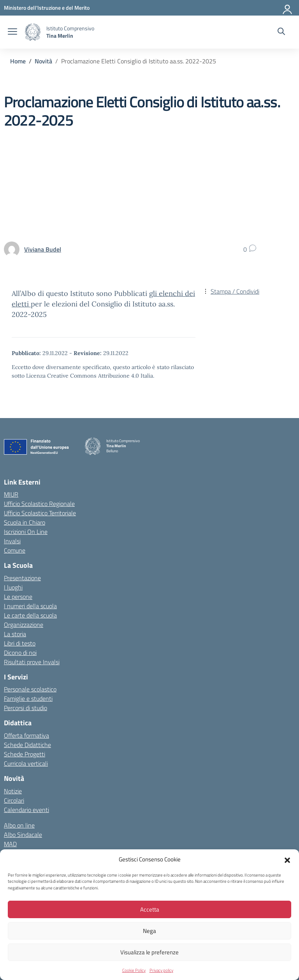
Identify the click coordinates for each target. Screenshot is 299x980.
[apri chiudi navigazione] (12, 32)
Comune (15, 550)
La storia (15, 634)
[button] (287, 859)
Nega (149, 931)
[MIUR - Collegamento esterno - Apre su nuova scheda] (47, 8)
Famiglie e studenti (28, 698)
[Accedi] (288, 8)
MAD (10, 844)
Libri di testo (20, 643)
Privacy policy (161, 970)
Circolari (14, 800)
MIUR (11, 494)
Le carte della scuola (30, 615)
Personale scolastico (30, 689)
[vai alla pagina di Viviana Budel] (43, 249)
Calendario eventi (26, 810)
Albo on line (19, 825)
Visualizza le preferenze (149, 952)
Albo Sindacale (23, 835)
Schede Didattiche (27, 745)
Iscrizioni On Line (26, 532)
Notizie (13, 791)
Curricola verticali (26, 763)
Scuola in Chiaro (25, 522)
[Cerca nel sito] (281, 32)
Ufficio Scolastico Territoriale (40, 513)
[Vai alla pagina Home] (18, 61)
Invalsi (12, 541)
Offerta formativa (26, 735)
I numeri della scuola (30, 606)
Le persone (18, 597)
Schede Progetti (25, 754)
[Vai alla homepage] (33, 32)
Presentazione (22, 578)
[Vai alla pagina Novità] (43, 61)
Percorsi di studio (26, 708)
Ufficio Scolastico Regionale (39, 504)
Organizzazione (24, 625)
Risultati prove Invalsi (32, 662)
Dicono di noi (20, 653)
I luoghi (13, 587)
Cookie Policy (134, 970)
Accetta (150, 909)
